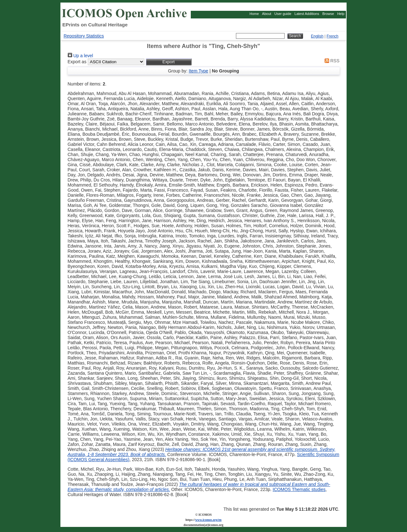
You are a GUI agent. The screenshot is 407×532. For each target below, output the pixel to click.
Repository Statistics (84, 36)
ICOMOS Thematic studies (299, 489)
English (317, 36)
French (332, 36)
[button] (169, 62)
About (267, 14)
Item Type (199, 71)
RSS (331, 61)
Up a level (80, 56)
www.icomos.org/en (208, 520)
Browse (328, 14)
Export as (77, 62)
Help (341, 14)
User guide (283, 14)
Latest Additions (307, 14)
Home (254, 14)
